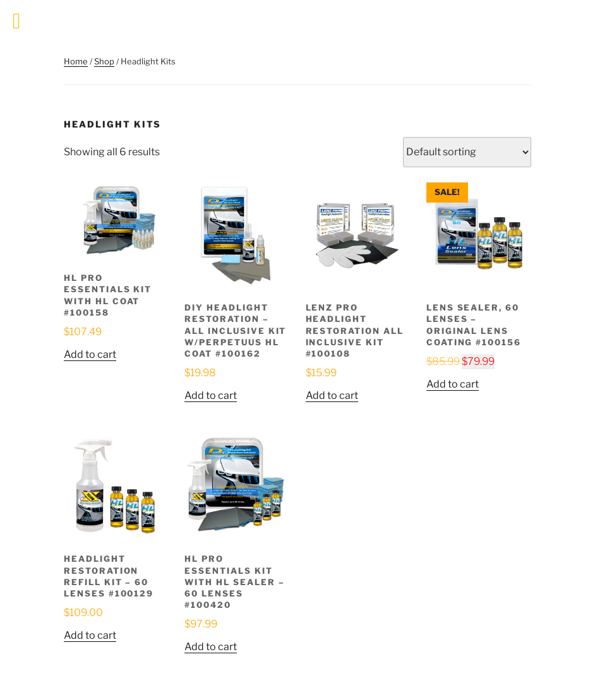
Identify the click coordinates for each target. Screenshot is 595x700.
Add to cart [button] (90, 354)
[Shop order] (467, 152)
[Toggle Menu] (17, 21)
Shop (104, 61)
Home (76, 61)
